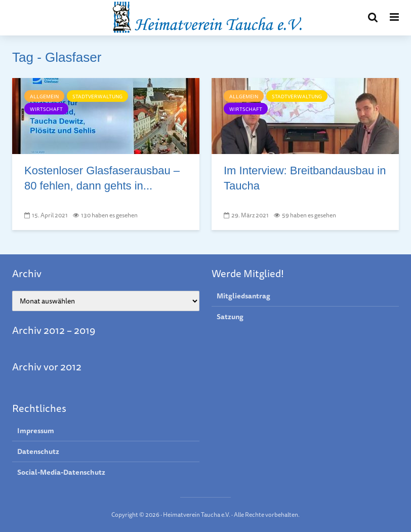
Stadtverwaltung (97, 96)
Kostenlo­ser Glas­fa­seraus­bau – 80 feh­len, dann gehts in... (102, 178)
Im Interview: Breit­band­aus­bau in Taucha (305, 178)
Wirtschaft (46, 109)
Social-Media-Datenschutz (61, 472)
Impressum (36, 431)
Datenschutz (38, 451)
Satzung (230, 317)
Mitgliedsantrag (243, 296)
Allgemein (44, 96)
